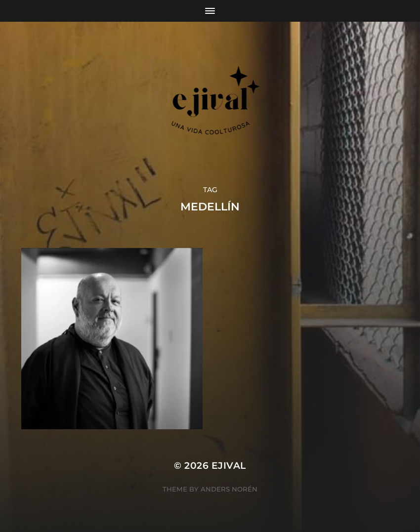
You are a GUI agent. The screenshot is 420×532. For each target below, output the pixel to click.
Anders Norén (229, 489)
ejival (229, 466)
